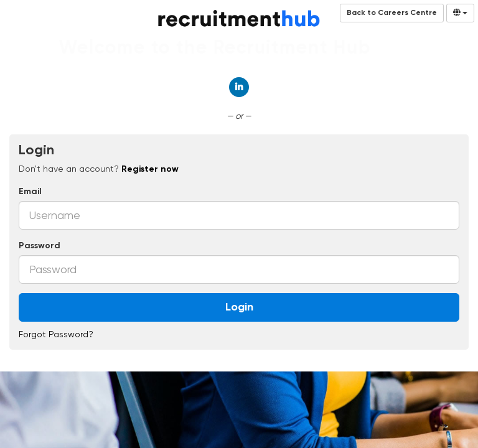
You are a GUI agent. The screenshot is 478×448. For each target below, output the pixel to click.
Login (239, 307)
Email (30, 192)
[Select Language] (460, 13)
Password (40, 246)
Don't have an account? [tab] (99, 169)
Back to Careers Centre (392, 13)
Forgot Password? (56, 334)
